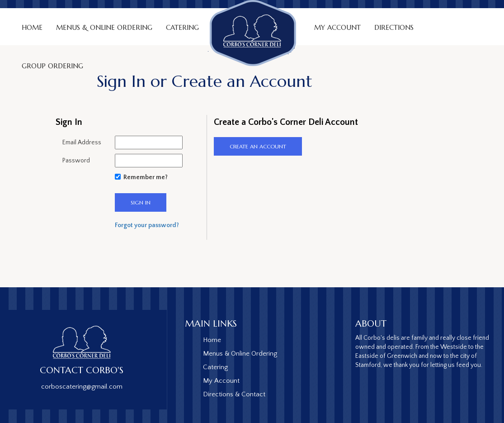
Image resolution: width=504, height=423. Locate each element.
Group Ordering (52, 66)
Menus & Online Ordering (104, 27)
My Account (337, 27)
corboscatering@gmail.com (82, 387)
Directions (394, 27)
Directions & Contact (234, 394)
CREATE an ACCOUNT (258, 146)
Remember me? (146, 177)
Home (32, 27)
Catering (215, 367)
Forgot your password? (147, 225)
